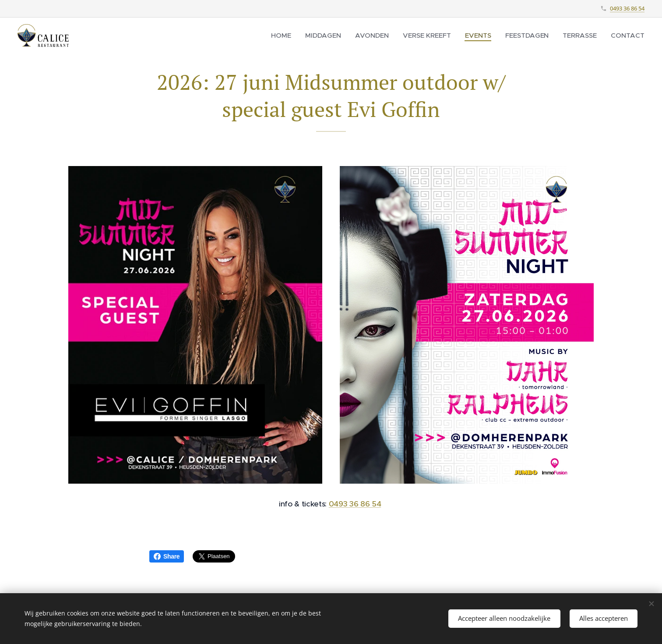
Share (167, 556)
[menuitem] (290, 35)
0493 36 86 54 (627, 8)
